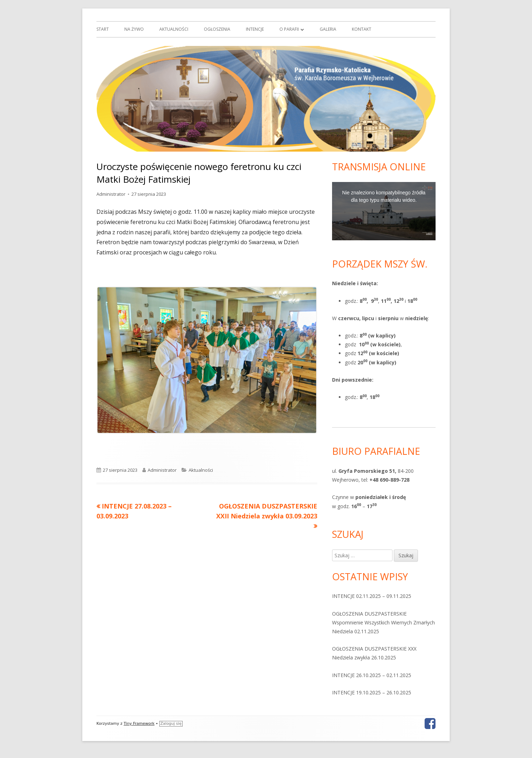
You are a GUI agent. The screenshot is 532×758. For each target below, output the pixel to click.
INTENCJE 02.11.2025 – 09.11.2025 (372, 596)
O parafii (289, 29)
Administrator (111, 194)
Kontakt (362, 29)
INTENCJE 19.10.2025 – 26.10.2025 (372, 692)
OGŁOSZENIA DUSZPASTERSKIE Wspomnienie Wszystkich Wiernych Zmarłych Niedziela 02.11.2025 (383, 622)
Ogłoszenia (217, 29)
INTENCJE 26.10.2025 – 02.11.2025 (372, 675)
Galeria (328, 29)
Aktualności (174, 29)
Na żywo (134, 29)
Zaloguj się (171, 724)
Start (103, 29)
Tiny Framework (139, 724)
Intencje (255, 29)
